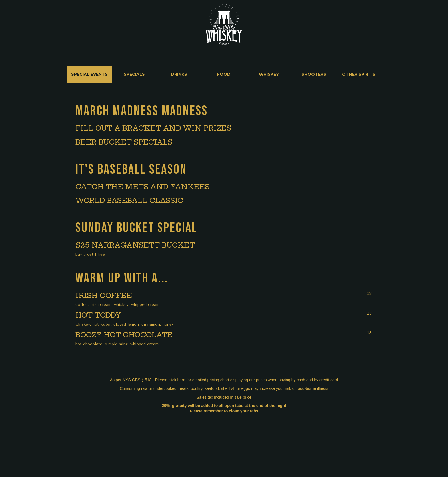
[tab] (89, 74)
